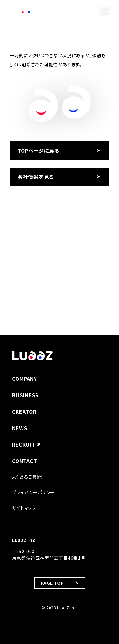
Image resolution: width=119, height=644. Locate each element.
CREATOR (24, 411)
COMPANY (25, 379)
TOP (14, 24)
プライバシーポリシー (33, 492)
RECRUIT (24, 444)
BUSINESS (26, 395)
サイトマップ (24, 508)
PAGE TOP (53, 583)
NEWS (20, 428)
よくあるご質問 (27, 477)
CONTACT (25, 461)
